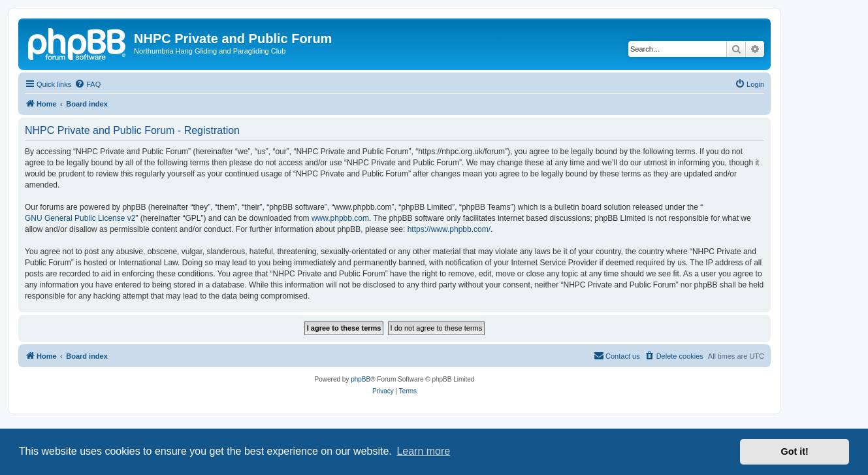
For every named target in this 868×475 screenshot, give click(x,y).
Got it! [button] (795, 451)
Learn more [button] (423, 451)
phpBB (361, 379)
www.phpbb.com (340, 218)
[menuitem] (88, 84)
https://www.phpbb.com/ (449, 229)
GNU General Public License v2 (80, 218)
